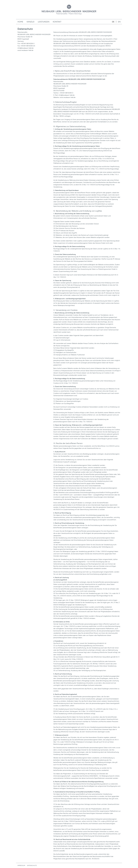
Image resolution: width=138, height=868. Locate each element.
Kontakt (57, 22)
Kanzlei (31, 22)
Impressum (21, 865)
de (113, 22)
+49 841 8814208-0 (27, 44)
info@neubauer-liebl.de (26, 48)
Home (20, 22)
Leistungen (44, 22)
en (119, 22)
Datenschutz (32, 865)
